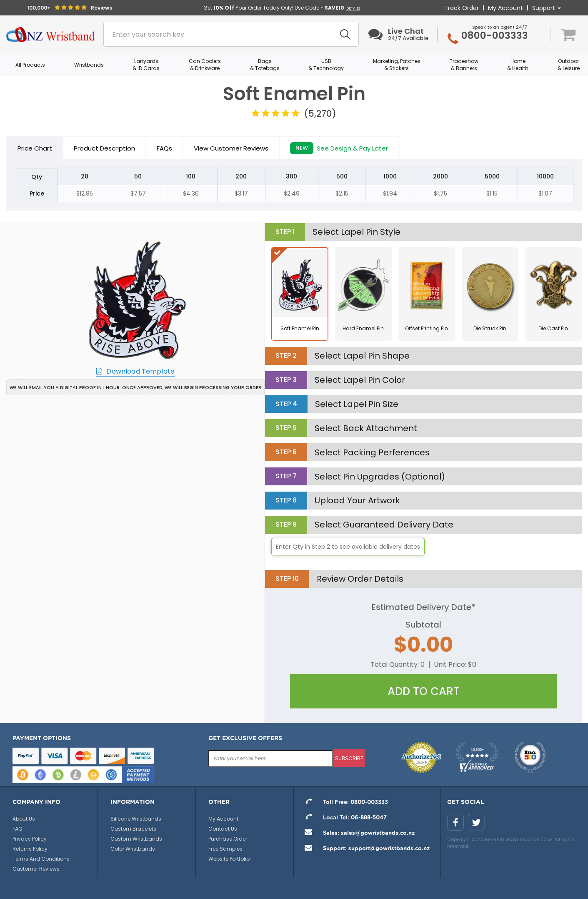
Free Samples (225, 849)
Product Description (104, 148)
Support (547, 8)
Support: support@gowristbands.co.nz (365, 849)
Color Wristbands (133, 849)
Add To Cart (424, 691)
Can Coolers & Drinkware (205, 65)
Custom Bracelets (133, 829)
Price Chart (35, 148)
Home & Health (518, 65)
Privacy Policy (30, 839)
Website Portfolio (229, 859)
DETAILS (353, 8)
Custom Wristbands (136, 839)
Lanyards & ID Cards (146, 65)
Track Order (462, 8)
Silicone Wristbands (136, 819)
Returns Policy (30, 849)
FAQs (164, 148)
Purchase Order (228, 839)
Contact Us (223, 829)
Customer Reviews (36, 869)
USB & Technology (326, 65)
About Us (24, 819)
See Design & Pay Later (339, 148)
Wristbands (89, 65)
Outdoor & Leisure (569, 65)
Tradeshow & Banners (464, 65)
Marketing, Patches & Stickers (397, 65)
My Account (505, 8)
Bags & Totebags (265, 65)
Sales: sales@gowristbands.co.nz (357, 833)
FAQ (17, 829)
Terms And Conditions (41, 859)
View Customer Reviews (231, 148)
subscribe (349, 758)
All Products (30, 65)
